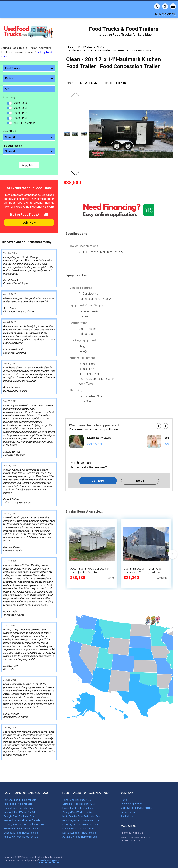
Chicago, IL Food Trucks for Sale (21, 833)
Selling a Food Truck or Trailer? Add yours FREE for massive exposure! (26, 52)
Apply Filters (29, 165)
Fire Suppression (12, 146)
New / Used (9, 132)
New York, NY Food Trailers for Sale (81, 820)
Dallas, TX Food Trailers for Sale (79, 833)
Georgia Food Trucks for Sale (19, 816)
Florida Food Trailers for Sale (78, 808)
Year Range (10, 97)
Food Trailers (29, 68)
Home (124, 800)
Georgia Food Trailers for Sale (78, 812)
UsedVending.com (49, 860)
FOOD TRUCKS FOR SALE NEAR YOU (26, 793)
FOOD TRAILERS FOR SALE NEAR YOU (85, 793)
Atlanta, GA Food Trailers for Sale (80, 837)
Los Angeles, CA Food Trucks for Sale (24, 824)
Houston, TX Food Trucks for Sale (21, 829)
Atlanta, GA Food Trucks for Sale (21, 837)
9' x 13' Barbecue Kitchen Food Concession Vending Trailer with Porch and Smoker (143, 572)
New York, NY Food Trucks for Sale (22, 820)
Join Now (29, 222)
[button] (75, 173)
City (29, 89)
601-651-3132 (136, 833)
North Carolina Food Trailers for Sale (81, 816)
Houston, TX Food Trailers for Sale (80, 824)
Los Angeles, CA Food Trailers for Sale (83, 829)
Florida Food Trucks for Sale (19, 808)
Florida (29, 79)
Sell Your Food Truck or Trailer (137, 808)
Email (140, 481)
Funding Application (132, 804)
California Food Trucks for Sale (20, 800)
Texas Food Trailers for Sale (77, 800)
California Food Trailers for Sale (79, 804)
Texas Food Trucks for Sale (18, 804)
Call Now (98, 481)
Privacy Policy (128, 812)
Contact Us (127, 816)
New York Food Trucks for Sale (20, 812)
